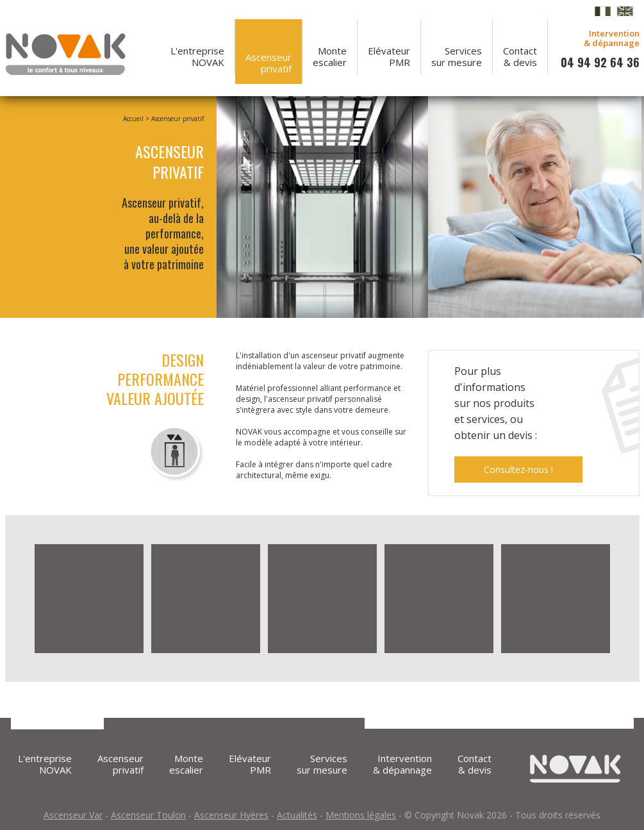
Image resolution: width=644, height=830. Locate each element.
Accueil (133, 119)
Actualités (297, 815)
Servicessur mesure (457, 56)
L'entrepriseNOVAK (197, 56)
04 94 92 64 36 (600, 62)
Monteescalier (330, 56)
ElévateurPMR (389, 56)
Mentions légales (361, 815)
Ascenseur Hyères (231, 815)
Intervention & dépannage (402, 764)
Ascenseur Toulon (148, 815)
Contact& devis (520, 56)
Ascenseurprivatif (268, 63)
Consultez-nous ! (518, 469)
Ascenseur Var (73, 815)
